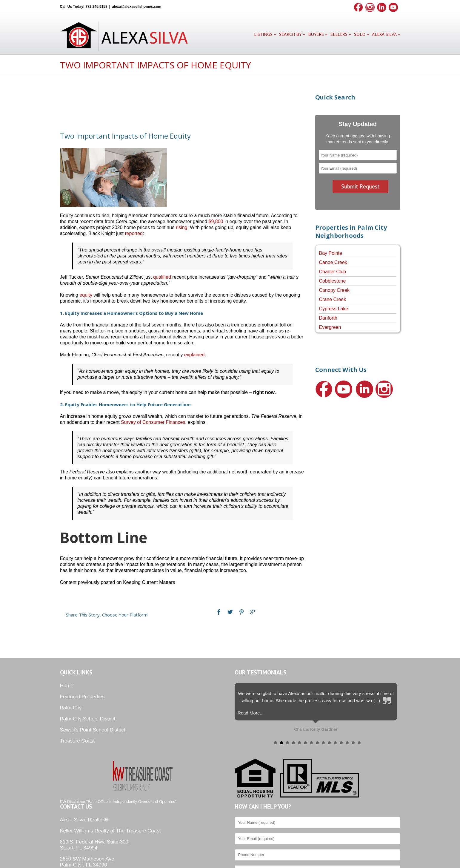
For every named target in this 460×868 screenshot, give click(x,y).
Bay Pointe (331, 253)
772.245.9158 (96, 7)
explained (194, 355)
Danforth (328, 318)
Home (67, 686)
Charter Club (333, 272)
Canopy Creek (334, 290)
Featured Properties (82, 697)
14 (353, 743)
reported (134, 233)
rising (181, 227)
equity (86, 295)
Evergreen (330, 327)
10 (329, 743)
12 (341, 743)
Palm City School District (88, 719)
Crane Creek (333, 299)
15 (359, 743)
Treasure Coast (77, 741)
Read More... (251, 713)
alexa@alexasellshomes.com (137, 7)
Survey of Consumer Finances (153, 422)
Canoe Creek (333, 262)
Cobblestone (333, 281)
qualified (162, 277)
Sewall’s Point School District (93, 730)
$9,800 (216, 221)
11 (335, 743)
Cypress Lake (334, 309)
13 (347, 743)
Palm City (71, 708)
